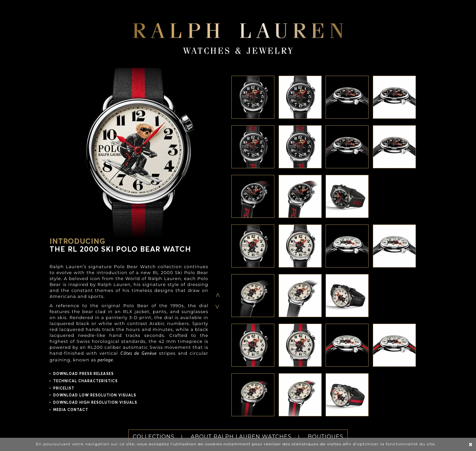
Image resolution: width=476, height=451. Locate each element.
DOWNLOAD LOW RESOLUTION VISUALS (95, 395)
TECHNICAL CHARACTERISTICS (85, 381)
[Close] (471, 445)
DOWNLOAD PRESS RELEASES (83, 374)
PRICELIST (64, 388)
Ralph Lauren (238, 35)
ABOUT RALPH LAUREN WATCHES (241, 437)
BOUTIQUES (326, 437)
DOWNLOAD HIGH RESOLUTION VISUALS (95, 403)
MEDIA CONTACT (71, 410)
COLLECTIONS (153, 437)
